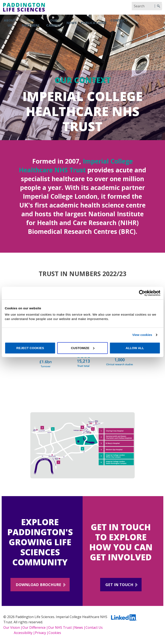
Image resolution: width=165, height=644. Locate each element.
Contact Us (94, 627)
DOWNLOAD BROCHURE (38, 585)
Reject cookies (30, 348)
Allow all (135, 348)
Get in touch (119, 585)
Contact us (119, 23)
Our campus (54, 23)
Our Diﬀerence (34, 627)
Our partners (31, 23)
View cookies (142, 335)
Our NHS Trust (60, 627)
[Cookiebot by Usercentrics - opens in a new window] (142, 293)
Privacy (40, 633)
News (72, 23)
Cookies (55, 633)
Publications (94, 23)
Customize (83, 348)
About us (10, 23)
